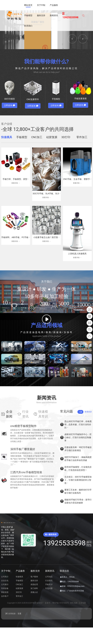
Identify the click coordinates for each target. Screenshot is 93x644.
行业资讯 (49, 581)
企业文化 (5, 581)
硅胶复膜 (19, 588)
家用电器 (81, 375)
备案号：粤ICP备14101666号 (57, 603)
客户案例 (34, 577)
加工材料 (34, 588)
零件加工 (19, 596)
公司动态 (49, 577)
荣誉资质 (5, 592)
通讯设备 (58, 362)
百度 (19, 614)
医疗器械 (35, 375)
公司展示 (5, 584)
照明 (81, 362)
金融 (58, 375)
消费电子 (12, 375)
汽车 (12, 362)
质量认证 (34, 592)
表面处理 (34, 584)
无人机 (58, 349)
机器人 (12, 349)
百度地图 (82, 603)
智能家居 (81, 349)
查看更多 (85, 412)
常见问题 (49, 588)
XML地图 (74, 603)
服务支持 (34, 581)
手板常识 (49, 584)
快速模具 (19, 577)
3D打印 (19, 592)
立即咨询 (9, 105)
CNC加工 (19, 584)
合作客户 (5, 596)
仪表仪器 (35, 362)
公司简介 (5, 577)
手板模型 (19, 581)
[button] (72, 39)
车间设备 (5, 588)
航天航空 (35, 349)
